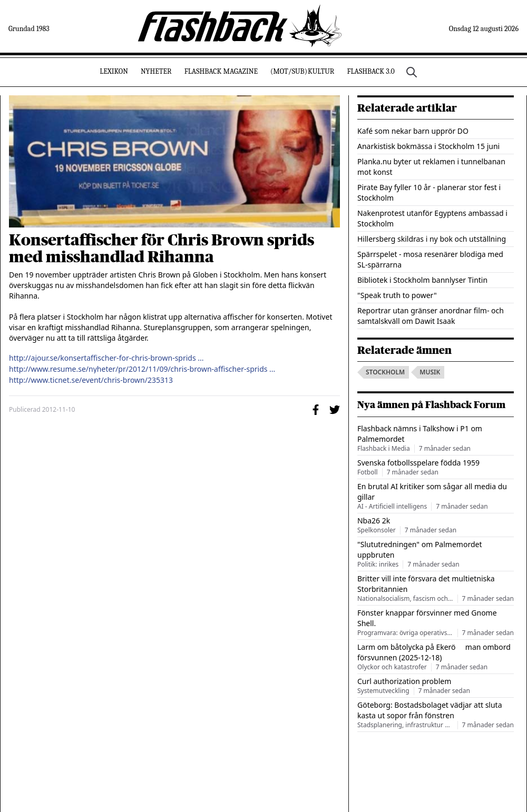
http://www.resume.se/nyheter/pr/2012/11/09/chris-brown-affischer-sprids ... (142, 369)
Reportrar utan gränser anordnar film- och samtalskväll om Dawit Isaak (431, 316)
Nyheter (156, 71)
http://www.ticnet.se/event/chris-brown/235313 (91, 380)
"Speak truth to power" (397, 295)
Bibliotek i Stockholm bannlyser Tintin (422, 280)
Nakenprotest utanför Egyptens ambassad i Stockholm (432, 218)
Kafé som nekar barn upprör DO (413, 131)
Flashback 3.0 (370, 71)
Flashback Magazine (221, 71)
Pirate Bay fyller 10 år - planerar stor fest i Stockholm (429, 192)
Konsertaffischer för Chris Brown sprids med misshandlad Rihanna (162, 249)
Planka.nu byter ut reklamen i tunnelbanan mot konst (431, 167)
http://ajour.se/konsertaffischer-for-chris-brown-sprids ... (106, 358)
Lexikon (114, 71)
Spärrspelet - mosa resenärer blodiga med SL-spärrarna (430, 259)
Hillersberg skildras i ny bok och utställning (432, 239)
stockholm (385, 372)
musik (430, 372)
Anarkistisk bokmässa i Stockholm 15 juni (428, 146)
